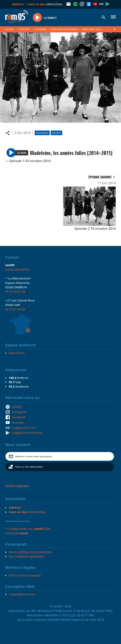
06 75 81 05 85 (15, 309)
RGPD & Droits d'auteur (25, 575)
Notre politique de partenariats (30, 552)
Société (56, 133)
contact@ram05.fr (18, 269)
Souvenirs (40, 29)
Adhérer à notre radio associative (33, 456)
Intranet (18, 533)
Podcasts (24, 29)
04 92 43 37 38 (15, 291)
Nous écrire (17, 353)
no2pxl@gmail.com (22, 594)
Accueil (10, 29)
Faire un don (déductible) (29, 467)
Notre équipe (17, 486)
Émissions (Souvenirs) (64, 29)
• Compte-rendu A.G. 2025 (28, 529)
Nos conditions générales (26, 556)
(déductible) (45, 4)
